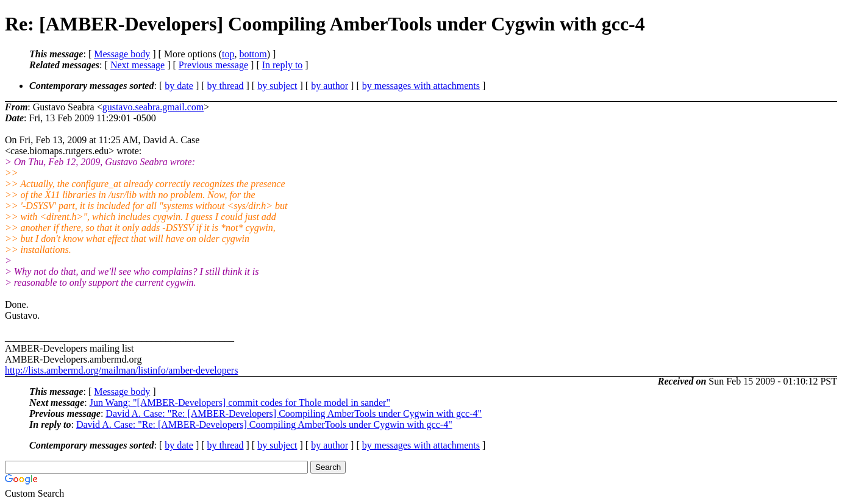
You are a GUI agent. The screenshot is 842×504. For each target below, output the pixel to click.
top (228, 54)
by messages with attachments (421, 86)
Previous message (213, 65)
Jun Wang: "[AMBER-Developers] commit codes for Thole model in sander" (240, 403)
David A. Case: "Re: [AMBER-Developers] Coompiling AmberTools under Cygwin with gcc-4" (294, 413)
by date (179, 86)
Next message (137, 65)
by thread (226, 86)
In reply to (283, 65)
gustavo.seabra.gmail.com (153, 107)
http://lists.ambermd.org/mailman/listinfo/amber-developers (121, 370)
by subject (277, 86)
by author (330, 86)
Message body (122, 54)
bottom (253, 54)
